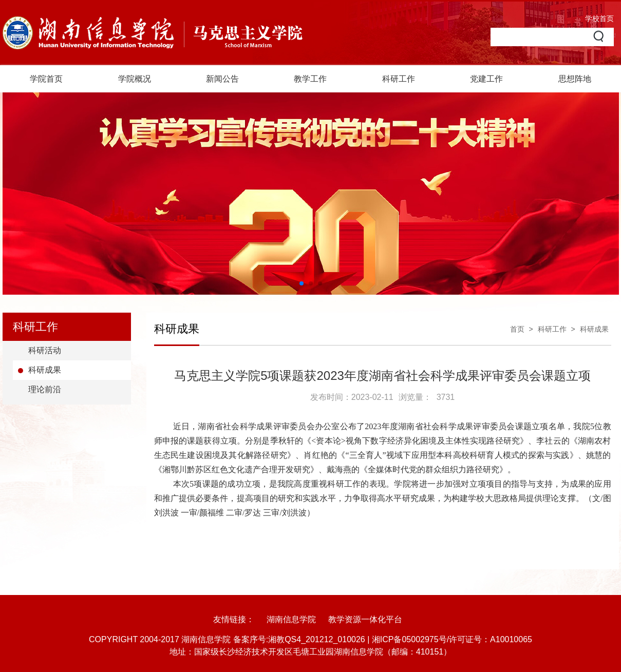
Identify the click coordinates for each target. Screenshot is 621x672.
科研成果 (45, 370)
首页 (517, 329)
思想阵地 (575, 79)
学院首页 (46, 79)
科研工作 (399, 79)
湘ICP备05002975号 (409, 639)
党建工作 (486, 79)
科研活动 (45, 350)
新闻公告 (222, 79)
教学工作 (310, 79)
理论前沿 (45, 389)
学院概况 (135, 79)
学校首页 (599, 18)
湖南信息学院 (291, 619)
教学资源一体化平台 (365, 619)
